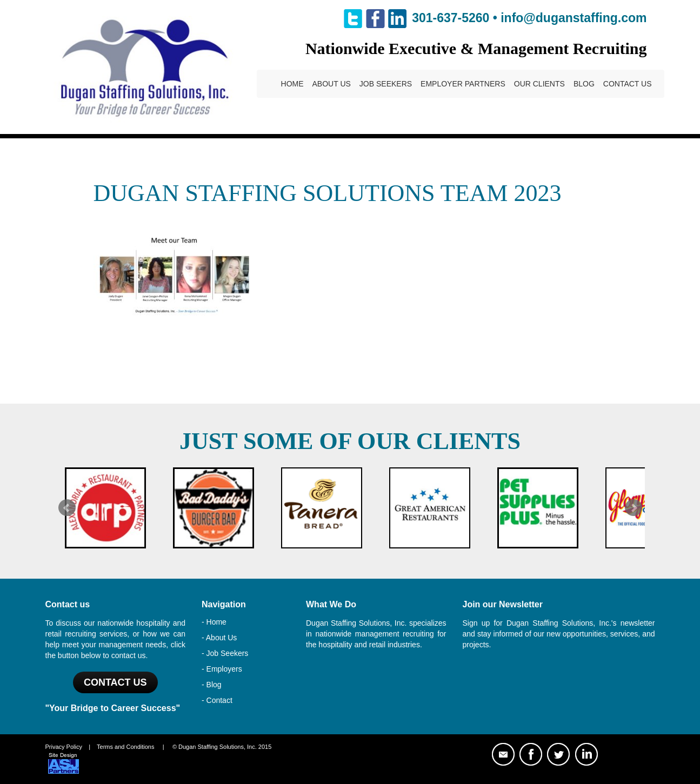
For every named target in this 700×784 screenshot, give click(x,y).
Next (634, 508)
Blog (584, 84)
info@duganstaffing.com (574, 18)
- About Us (219, 638)
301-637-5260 (451, 18)
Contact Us (628, 84)
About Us (332, 84)
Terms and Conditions (125, 747)
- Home (214, 622)
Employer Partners (463, 84)
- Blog (212, 685)
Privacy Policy (64, 747)
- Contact (217, 700)
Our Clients (539, 84)
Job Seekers (386, 84)
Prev (67, 508)
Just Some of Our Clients (350, 441)
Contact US (115, 682)
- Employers (222, 669)
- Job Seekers (225, 653)
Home (292, 84)
